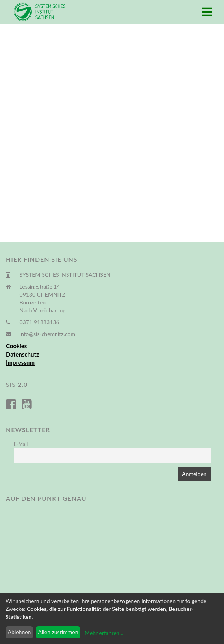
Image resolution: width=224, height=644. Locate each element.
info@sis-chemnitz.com (47, 334)
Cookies (16, 346)
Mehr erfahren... (104, 633)
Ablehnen (19, 632)
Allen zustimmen (58, 632)
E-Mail (21, 444)
